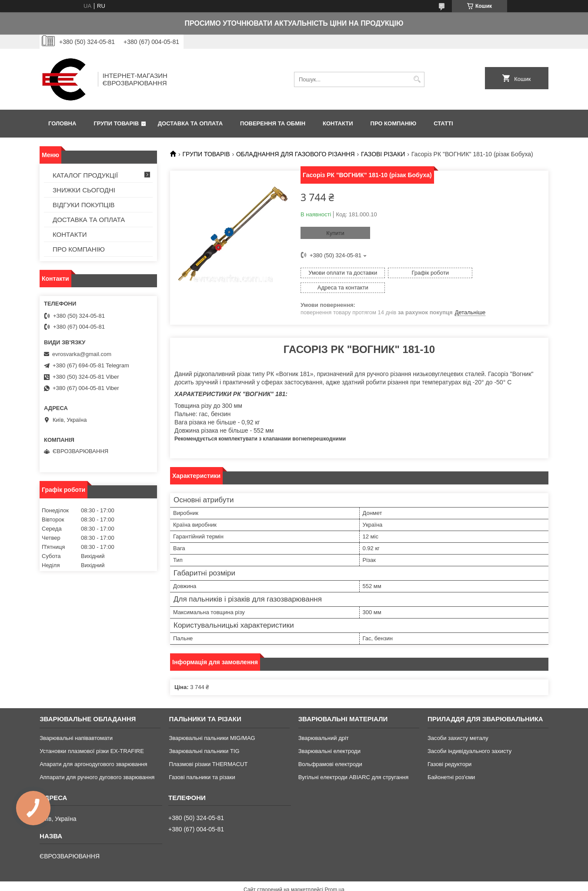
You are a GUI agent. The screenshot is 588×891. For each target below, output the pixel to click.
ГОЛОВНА (62, 123)
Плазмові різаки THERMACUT (208, 749)
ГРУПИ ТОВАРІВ (116, 123)
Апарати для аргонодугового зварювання (93, 749)
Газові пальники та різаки (202, 762)
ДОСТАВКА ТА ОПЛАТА (190, 123)
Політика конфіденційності (355, 883)
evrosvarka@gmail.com (82, 354)
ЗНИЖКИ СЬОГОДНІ (84, 190)
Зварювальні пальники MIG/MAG (212, 723)
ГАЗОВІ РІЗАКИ (383, 154)
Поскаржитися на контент (287, 883)
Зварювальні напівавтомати (76, 723)
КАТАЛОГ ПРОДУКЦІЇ (85, 175)
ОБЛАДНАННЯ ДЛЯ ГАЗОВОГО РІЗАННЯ (296, 154)
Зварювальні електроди (329, 736)
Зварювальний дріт (324, 723)
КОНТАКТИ (338, 123)
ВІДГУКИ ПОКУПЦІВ (84, 205)
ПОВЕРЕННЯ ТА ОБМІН (273, 123)
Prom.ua (335, 875)
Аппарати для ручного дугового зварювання (97, 762)
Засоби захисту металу (458, 723)
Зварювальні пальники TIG (204, 736)
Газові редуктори (449, 749)
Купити (335, 233)
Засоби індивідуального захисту (469, 736)
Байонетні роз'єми (451, 762)
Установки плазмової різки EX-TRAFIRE (92, 736)
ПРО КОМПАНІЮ (394, 123)
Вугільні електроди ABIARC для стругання (354, 762)
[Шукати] (417, 79)
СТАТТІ (443, 123)
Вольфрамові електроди (330, 749)
